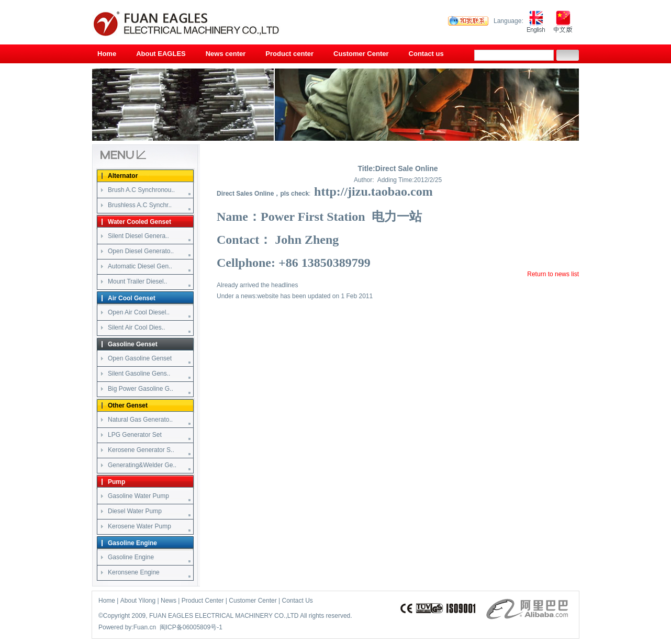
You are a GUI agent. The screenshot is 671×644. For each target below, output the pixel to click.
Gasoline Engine (131, 557)
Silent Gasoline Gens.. (139, 374)
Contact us (426, 54)
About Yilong (138, 601)
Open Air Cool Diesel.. (139, 312)
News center (226, 54)
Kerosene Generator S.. (141, 450)
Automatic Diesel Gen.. (140, 266)
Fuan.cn (145, 627)
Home (107, 54)
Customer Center (361, 54)
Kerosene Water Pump (139, 526)
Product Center (203, 601)
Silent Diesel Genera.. (138, 236)
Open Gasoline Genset (140, 358)
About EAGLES (161, 54)
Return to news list (553, 274)
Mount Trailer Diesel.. (137, 281)
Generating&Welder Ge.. (142, 465)
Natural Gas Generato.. (140, 420)
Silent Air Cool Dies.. (136, 327)
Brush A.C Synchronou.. (141, 190)
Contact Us (298, 601)
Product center (289, 54)
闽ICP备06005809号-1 (191, 627)
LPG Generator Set (135, 435)
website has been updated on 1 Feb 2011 (315, 296)
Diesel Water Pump (135, 511)
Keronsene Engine (134, 572)
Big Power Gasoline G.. (141, 389)
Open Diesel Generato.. (141, 251)
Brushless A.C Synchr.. (140, 205)
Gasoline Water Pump (138, 496)
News (169, 601)
